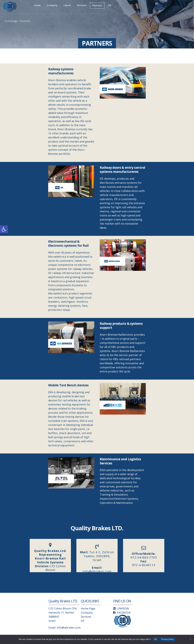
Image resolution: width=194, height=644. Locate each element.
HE (110, 5)
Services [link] (86, 617)
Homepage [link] (11, 21)
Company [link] (87, 612)
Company (52, 5)
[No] (190, 639)
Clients (67, 5)
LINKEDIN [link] (123, 608)
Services (82, 5)
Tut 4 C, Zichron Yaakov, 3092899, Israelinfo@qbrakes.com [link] (97, 561)
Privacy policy (168, 639)
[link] (4, 229)
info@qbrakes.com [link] (69, 627)
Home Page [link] (88, 608)
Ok (155, 639)
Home (37, 5)
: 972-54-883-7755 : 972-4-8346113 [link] (144, 559)
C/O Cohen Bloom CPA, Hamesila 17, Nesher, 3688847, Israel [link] (50, 560)
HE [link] (82, 621)
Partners (97, 5)
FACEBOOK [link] (124, 612)
